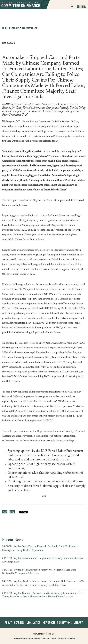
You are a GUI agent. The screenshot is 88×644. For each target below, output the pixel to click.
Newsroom (14, 28)
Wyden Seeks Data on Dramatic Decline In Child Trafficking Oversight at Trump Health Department (39, 548)
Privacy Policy (39, 634)
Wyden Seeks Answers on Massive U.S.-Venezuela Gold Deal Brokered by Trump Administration (39, 572)
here (24, 205)
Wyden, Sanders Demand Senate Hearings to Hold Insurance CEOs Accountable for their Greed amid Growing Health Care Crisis (43, 583)
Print (5, 512)
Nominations (64, 622)
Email (12, 512)
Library (78, 622)
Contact (51, 634)
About (8, 622)
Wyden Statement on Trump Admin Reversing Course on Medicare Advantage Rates (43, 560)
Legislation (34, 622)
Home (4, 28)
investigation (36, 141)
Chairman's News (29, 28)
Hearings (19, 622)
